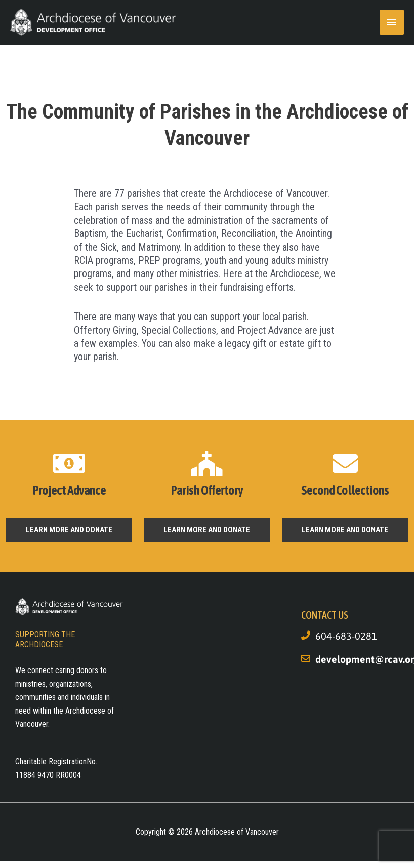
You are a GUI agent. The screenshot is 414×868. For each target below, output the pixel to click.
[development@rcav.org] (306, 658)
